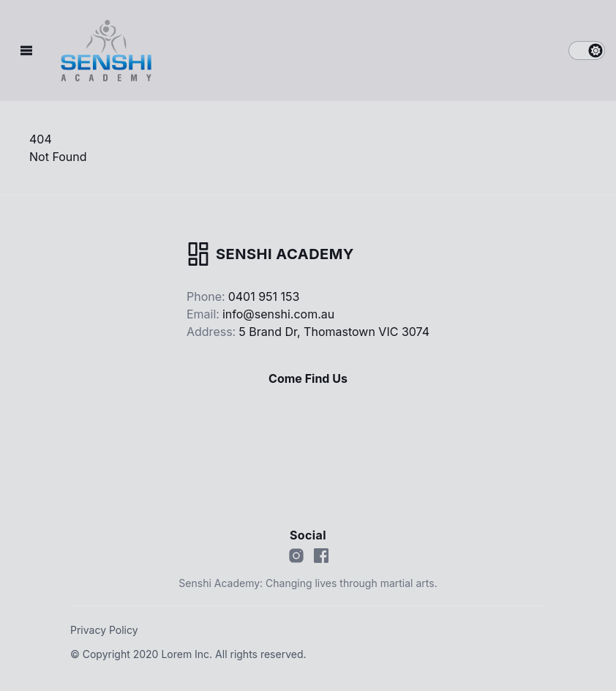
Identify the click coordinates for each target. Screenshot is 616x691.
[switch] (587, 51)
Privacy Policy (104, 630)
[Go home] (270, 254)
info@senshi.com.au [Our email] (278, 314)
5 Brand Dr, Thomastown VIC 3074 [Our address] (334, 332)
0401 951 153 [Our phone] (264, 296)
